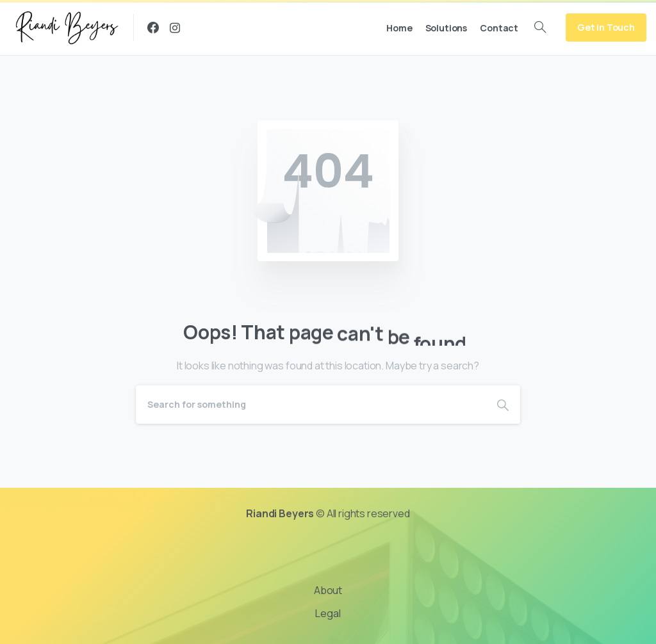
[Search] (311, 405)
